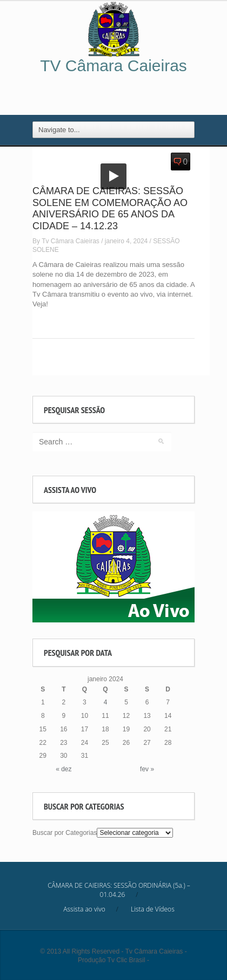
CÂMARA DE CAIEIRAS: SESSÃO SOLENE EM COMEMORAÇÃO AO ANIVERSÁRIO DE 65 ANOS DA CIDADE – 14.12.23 (110, 208)
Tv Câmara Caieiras (71, 241)
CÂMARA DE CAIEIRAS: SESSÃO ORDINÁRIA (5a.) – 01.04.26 (119, 890)
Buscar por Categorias (65, 833)
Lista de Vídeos (153, 909)
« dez (64, 769)
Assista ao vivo (84, 909)
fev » (147, 769)
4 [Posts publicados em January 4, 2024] (106, 702)
